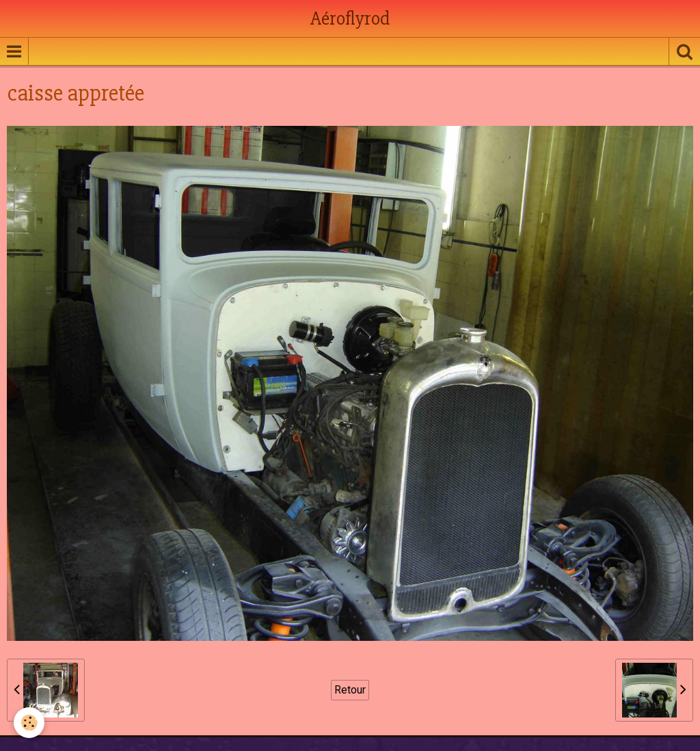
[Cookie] (29, 723)
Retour (350, 690)
